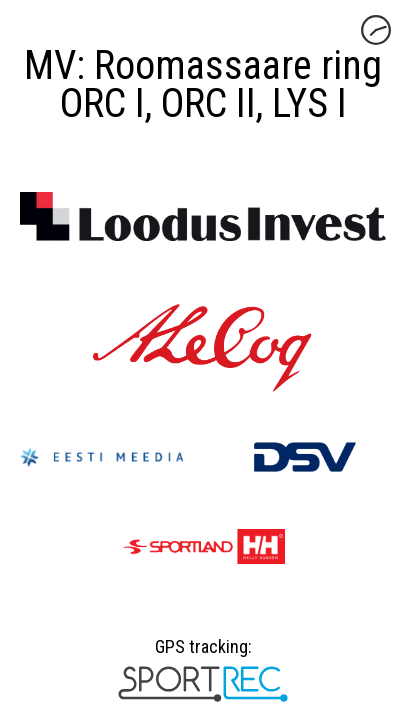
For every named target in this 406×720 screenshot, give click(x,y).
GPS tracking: (202, 654)
